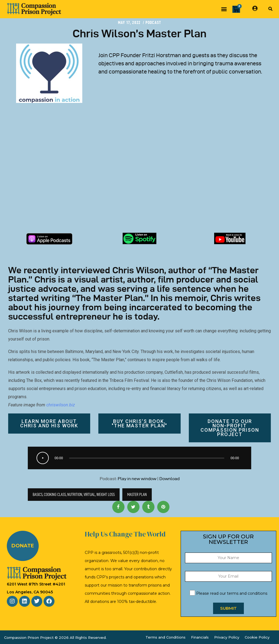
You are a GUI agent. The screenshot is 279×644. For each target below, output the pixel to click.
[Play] (43, 458)
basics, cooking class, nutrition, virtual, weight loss (74, 494)
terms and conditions (247, 593)
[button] (224, 9)
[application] (139, 458)
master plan (137, 494)
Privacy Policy (227, 637)
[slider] (147, 458)
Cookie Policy (257, 637)
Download (169, 479)
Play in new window (137, 479)
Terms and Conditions (166, 637)
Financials (200, 637)
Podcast (153, 22)
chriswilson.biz (61, 405)
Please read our (228, 593)
